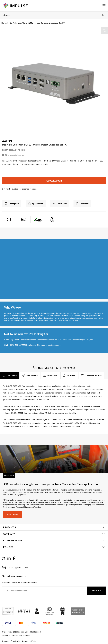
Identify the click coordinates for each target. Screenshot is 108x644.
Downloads (60, 204)
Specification (36, 204)
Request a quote (54, 181)
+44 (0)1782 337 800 (17, 345)
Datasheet (82, 204)
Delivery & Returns (91, 375)
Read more (13, 515)
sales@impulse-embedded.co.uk (46, 345)
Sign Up (97, 591)
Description (12, 204)
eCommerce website (11, 635)
